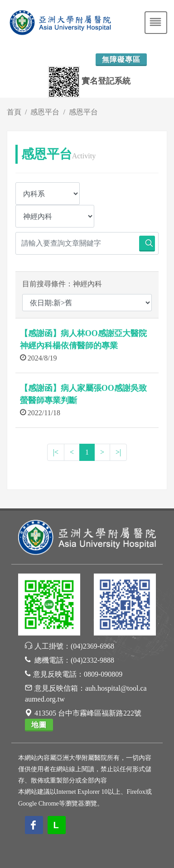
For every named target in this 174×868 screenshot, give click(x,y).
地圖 (39, 725)
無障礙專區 (121, 59)
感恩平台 (45, 112)
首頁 (14, 112)
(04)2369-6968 (92, 646)
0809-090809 (103, 674)
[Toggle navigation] (156, 23)
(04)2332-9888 (92, 660)
